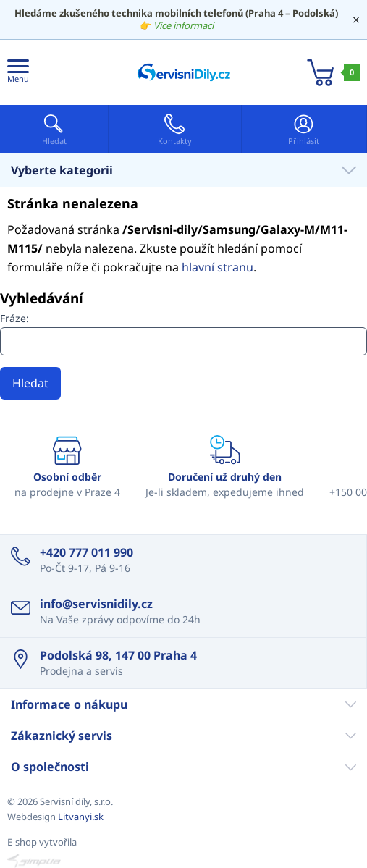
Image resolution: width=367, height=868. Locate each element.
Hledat (30, 383)
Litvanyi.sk (81, 817)
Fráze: (14, 318)
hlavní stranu (218, 267)
